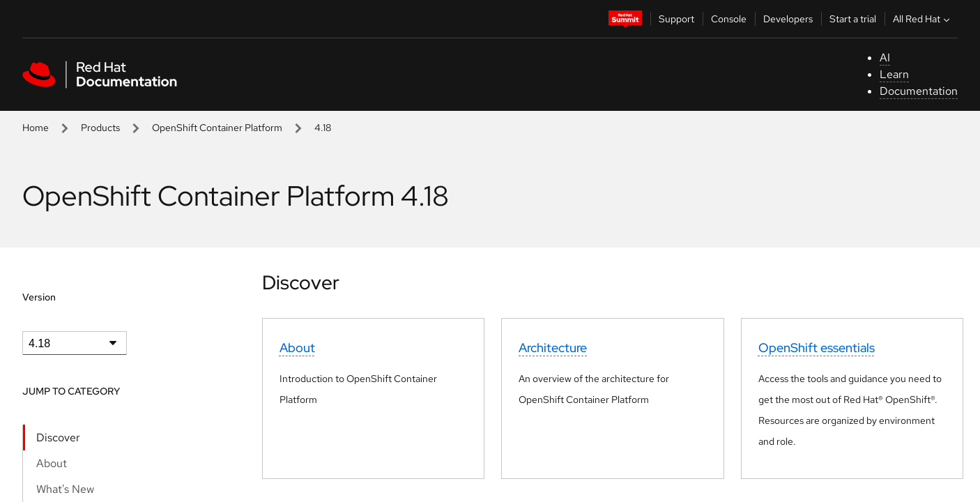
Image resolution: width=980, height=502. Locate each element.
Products (100, 128)
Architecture (553, 348)
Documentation (919, 91)
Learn (894, 74)
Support (676, 19)
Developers (788, 19)
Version (39, 297)
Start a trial (853, 19)
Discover (58, 438)
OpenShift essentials (817, 348)
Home (36, 128)
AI (885, 58)
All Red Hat (923, 19)
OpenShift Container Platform (217, 128)
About (52, 463)
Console (729, 19)
